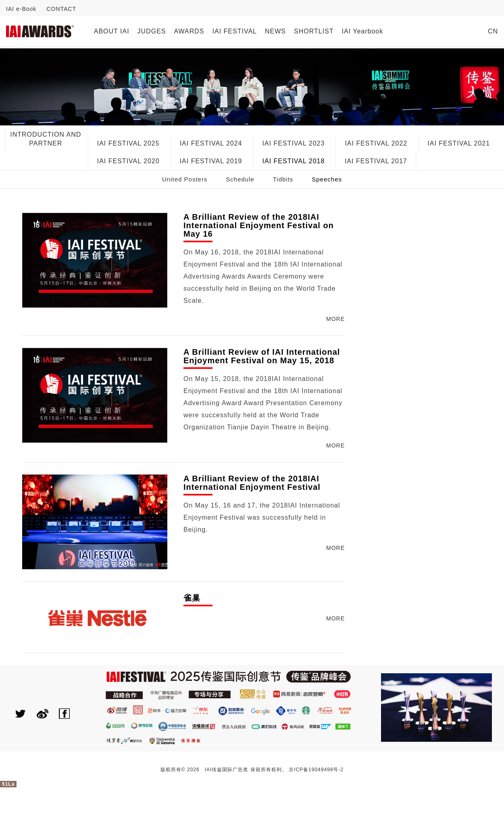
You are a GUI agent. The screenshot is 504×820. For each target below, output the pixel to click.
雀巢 (192, 598)
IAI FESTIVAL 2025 (128, 143)
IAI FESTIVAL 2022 (376, 143)
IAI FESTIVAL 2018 (294, 161)
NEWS (275, 31)
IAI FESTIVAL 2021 (459, 143)
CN (493, 31)
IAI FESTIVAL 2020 (128, 161)
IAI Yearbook (362, 31)
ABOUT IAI (112, 31)
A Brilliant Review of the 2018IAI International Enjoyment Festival (252, 483)
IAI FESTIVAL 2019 (211, 161)
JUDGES (152, 31)
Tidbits (283, 179)
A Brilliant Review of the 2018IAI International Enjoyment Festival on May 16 (259, 226)
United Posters (185, 179)
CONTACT (61, 9)
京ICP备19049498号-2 (316, 770)
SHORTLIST (314, 31)
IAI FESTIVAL (235, 31)
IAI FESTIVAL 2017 (376, 161)
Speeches (327, 179)
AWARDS (189, 31)
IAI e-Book (21, 9)
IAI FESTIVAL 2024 (211, 143)
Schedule (240, 179)
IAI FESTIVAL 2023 (294, 143)
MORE (335, 319)
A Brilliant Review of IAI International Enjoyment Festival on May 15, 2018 (262, 356)
